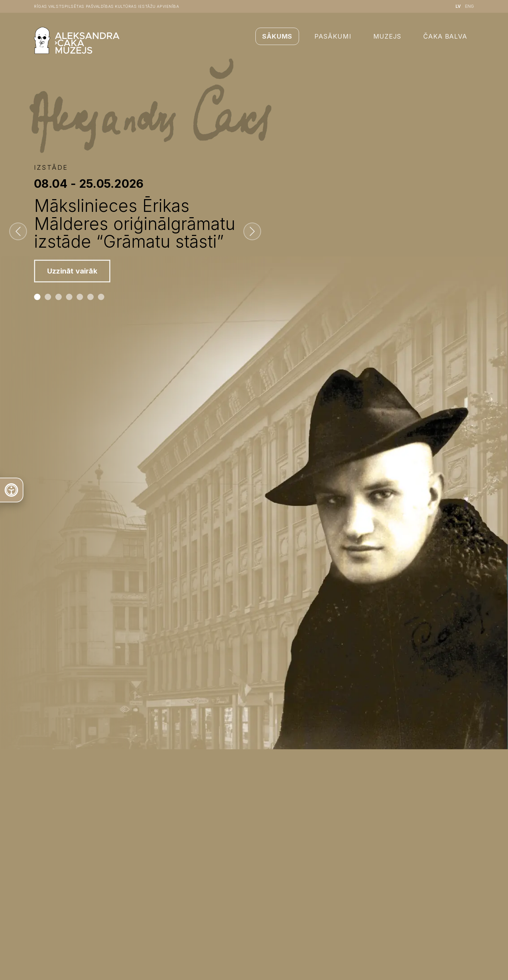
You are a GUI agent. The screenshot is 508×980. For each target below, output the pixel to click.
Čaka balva (445, 36)
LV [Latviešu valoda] (458, 6)
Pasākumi (333, 36)
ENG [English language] (470, 6)
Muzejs (387, 36)
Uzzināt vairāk (72, 271)
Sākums (277, 36)
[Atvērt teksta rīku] (12, 490)
